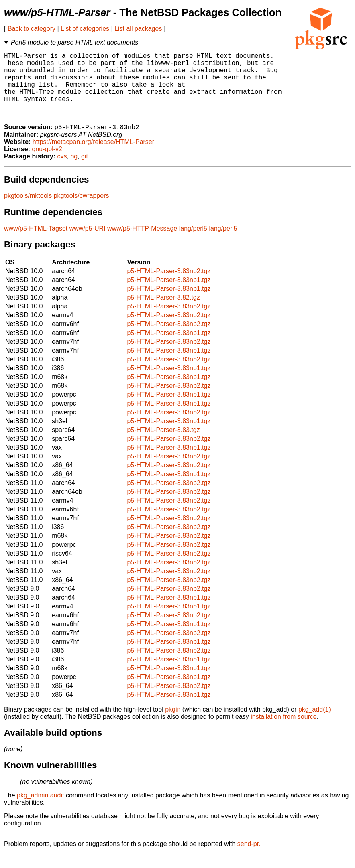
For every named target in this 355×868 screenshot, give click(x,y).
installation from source (284, 731)
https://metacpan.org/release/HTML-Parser (93, 156)
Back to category (32, 29)
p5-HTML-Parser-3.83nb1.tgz (169, 294)
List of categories (85, 29)
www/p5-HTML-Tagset (36, 242)
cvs (62, 170)
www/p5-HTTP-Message (142, 242)
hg (74, 170)
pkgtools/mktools (28, 210)
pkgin (173, 723)
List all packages (138, 29)
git (85, 170)
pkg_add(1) (315, 723)
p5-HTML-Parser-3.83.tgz (163, 444)
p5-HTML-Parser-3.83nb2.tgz (169, 285)
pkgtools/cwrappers (82, 210)
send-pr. (249, 858)
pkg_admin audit (40, 809)
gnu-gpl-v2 (47, 163)
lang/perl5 (193, 242)
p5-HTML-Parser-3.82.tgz (163, 311)
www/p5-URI (88, 242)
